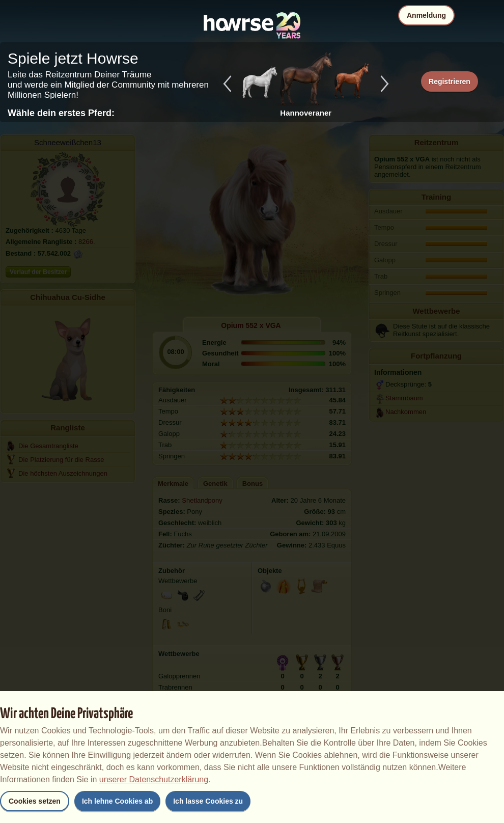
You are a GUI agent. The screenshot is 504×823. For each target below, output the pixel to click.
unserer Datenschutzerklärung (154, 779)
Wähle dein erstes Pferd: (61, 113)
